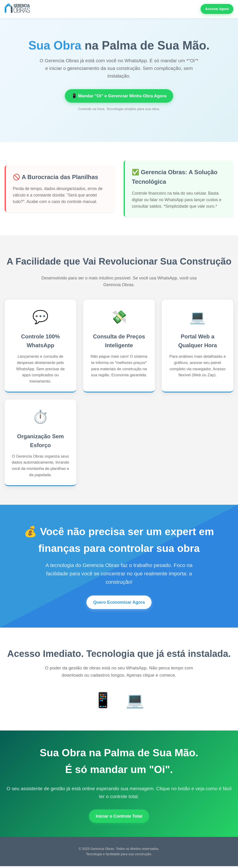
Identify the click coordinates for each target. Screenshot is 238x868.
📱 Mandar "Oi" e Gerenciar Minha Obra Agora (119, 96)
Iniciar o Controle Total (119, 817)
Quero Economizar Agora (119, 603)
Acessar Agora (217, 9)
